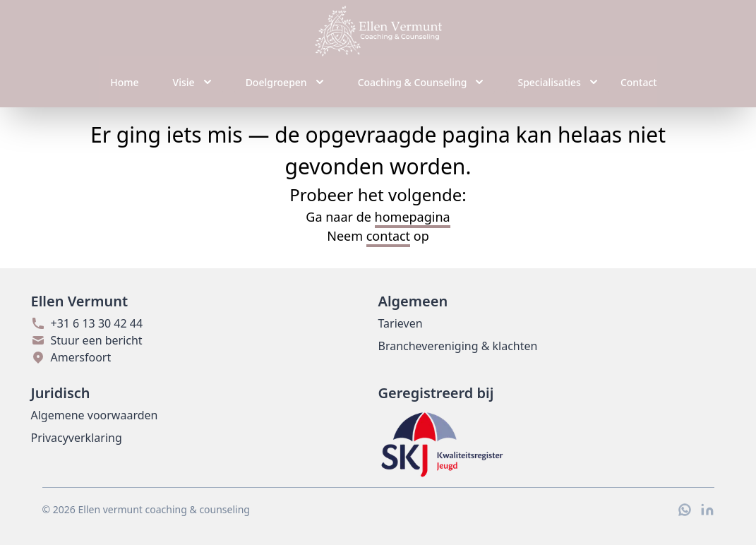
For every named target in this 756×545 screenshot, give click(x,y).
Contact (639, 82)
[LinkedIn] (707, 510)
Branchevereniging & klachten (458, 346)
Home (124, 82)
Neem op (378, 237)
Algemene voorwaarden (95, 415)
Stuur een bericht (87, 340)
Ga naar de (378, 218)
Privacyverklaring (77, 438)
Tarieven (401, 323)
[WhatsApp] (685, 510)
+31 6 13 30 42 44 (87, 323)
